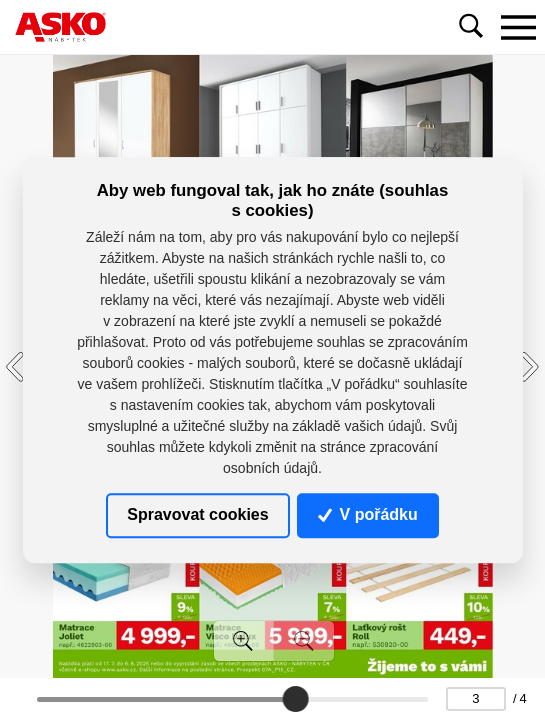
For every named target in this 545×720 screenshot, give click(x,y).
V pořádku (368, 515)
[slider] (295, 699)
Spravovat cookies (197, 515)
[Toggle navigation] (518, 27)
